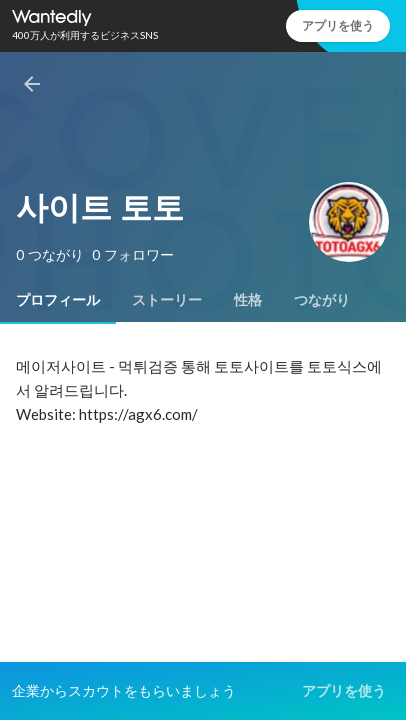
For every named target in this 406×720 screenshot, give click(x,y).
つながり (322, 300)
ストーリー (167, 300)
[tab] (58, 300)
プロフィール (58, 300)
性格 (248, 300)
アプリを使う (338, 25)
